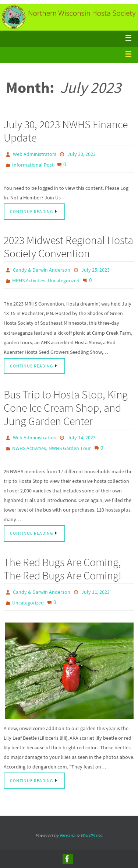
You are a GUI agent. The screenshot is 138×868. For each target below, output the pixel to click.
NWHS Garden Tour (70, 448)
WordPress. (92, 835)
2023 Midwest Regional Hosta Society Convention (68, 247)
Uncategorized (64, 280)
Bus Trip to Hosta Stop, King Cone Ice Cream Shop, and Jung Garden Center (66, 408)
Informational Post (33, 165)
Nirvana (68, 835)
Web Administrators (35, 154)
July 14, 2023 (82, 438)
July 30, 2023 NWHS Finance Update (66, 131)
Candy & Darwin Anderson (42, 270)
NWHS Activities (29, 448)
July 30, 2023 (82, 154)
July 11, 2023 (95, 592)
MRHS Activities (29, 280)
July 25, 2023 (95, 270)
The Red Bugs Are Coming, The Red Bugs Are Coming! (63, 569)
